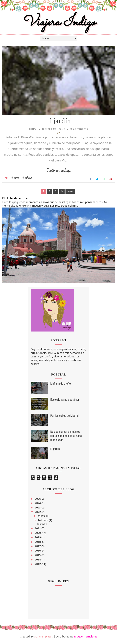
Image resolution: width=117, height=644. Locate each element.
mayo (42, 517)
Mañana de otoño (61, 385)
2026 (38, 500)
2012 (38, 565)
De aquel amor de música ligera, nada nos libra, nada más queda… (66, 437)
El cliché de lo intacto (17, 200)
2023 (38, 509)
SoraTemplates (44, 638)
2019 (38, 539)
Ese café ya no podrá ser (65, 401)
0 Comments (79, 130)
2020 (38, 534)
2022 (38, 513)
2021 (38, 530)
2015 (38, 556)
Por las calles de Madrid (65, 417)
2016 (38, 552)
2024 (38, 504)
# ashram (27, 179)
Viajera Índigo (58, 23)
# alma (15, 179)
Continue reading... (58, 172)
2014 (38, 561)
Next (70, 193)
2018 (38, 543)
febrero (43, 522)
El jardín (58, 122)
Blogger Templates (86, 638)
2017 (38, 548)
